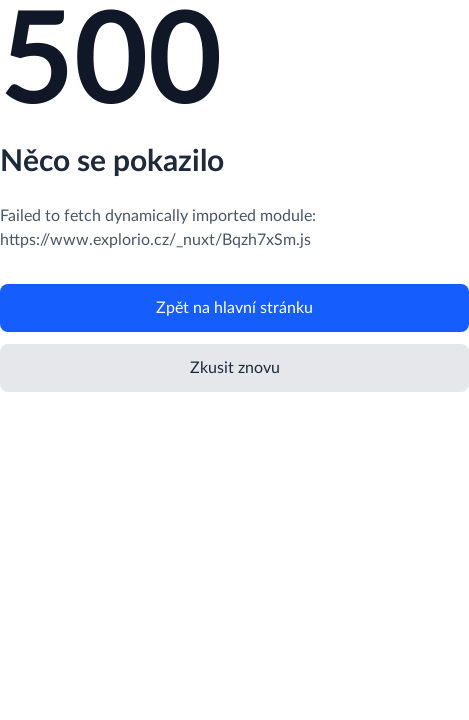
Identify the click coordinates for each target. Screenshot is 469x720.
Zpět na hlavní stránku (234, 308)
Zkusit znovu (235, 368)
